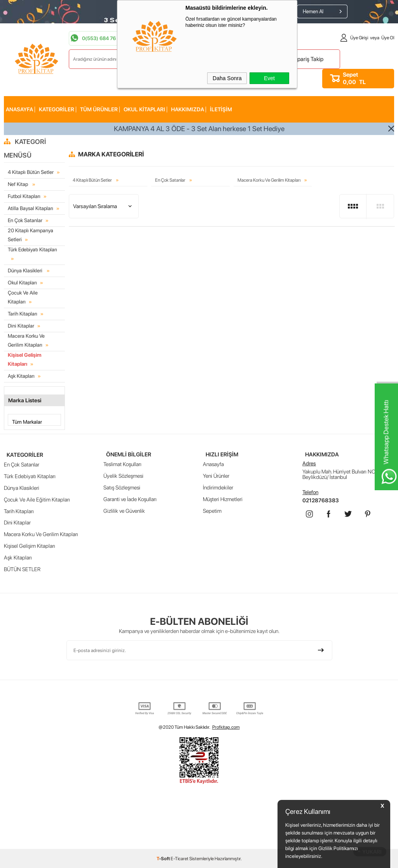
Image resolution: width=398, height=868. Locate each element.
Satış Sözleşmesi (122, 486)
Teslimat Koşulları (122, 463)
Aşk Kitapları (21, 374)
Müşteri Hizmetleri (223, 498)
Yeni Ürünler (216, 474)
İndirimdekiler (218, 486)
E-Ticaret (180, 858)
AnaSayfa (19, 109)
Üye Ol (388, 38)
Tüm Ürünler (99, 109)
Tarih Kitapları (23, 313)
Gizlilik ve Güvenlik (124, 509)
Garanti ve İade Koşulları (130, 498)
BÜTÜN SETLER (22, 568)
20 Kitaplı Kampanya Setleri (30, 235)
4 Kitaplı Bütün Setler (31, 172)
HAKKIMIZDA (188, 109)
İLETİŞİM (221, 109)
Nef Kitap (18, 184)
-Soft (164, 858)
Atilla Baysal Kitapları (31, 208)
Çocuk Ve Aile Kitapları (23, 296)
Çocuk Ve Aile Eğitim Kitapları (37, 498)
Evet (269, 78)
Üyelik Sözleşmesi (123, 474)
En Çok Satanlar (25, 220)
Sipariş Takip (308, 59)
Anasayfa (213, 463)
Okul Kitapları (144, 109)
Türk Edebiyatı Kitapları (32, 249)
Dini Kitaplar (21, 325)
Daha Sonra (227, 78)
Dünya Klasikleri (26, 270)
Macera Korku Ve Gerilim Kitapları (34, 339)
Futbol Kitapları (24, 196)
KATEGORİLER (57, 109)
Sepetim (212, 509)
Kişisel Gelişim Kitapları (24, 358)
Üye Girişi (359, 38)
